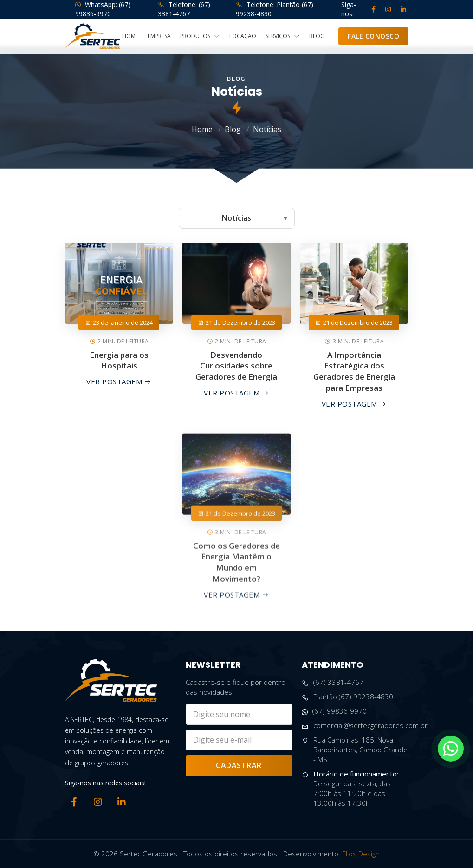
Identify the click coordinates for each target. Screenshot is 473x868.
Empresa (159, 36)
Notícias (267, 129)
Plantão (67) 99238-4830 (347, 697)
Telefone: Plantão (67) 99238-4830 (275, 9)
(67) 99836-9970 (334, 711)
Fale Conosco (373, 36)
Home (130, 36)
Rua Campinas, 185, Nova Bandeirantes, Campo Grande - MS (355, 750)
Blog (317, 36)
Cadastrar (239, 765)
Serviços (283, 36)
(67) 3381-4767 (333, 682)
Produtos (200, 36)
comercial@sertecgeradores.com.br (365, 726)
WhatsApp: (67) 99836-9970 (103, 9)
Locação (243, 36)
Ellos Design (361, 854)
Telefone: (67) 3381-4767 (184, 9)
